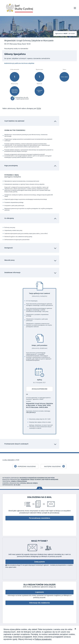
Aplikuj (39, 381)
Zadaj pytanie (39, 562)
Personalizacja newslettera (39, 518)
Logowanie (39, 592)
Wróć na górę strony (40, 488)
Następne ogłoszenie (52, 466)
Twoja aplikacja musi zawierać (39, 295)
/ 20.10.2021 (65, 33)
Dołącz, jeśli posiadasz (39, 347)
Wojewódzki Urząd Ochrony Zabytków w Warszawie (29, 41)
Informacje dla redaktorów (39, 603)
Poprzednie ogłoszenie (27, 466)
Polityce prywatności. (43, 639)
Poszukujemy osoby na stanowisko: (16, 49)
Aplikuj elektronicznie (40, 389)
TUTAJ (39, 108)
